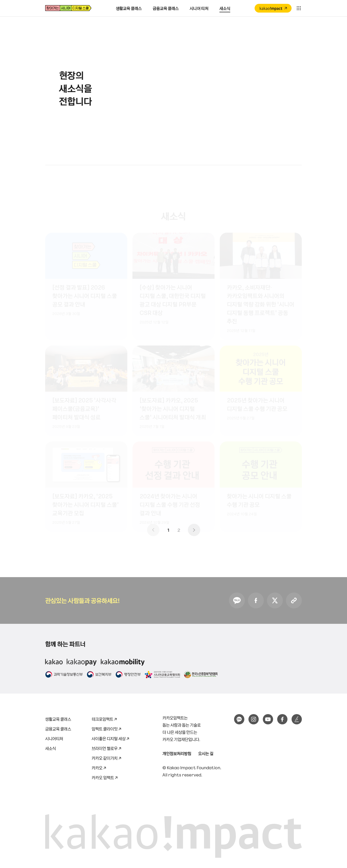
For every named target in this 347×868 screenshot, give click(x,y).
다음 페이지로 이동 (194, 530)
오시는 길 (206, 753)
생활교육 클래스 (58, 719)
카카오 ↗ (99, 767)
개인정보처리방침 (177, 753)
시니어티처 (54, 738)
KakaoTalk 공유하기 (237, 600)
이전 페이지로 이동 (153, 530)
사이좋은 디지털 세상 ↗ (110, 738)
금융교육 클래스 (58, 729)
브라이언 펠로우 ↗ (107, 747)
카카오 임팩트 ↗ (105, 777)
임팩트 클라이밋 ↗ (107, 728)
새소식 (51, 748)
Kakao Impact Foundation (194, 767)
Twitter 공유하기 (275, 600)
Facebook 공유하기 (256, 600)
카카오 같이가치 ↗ (107, 757)
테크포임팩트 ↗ (104, 718)
